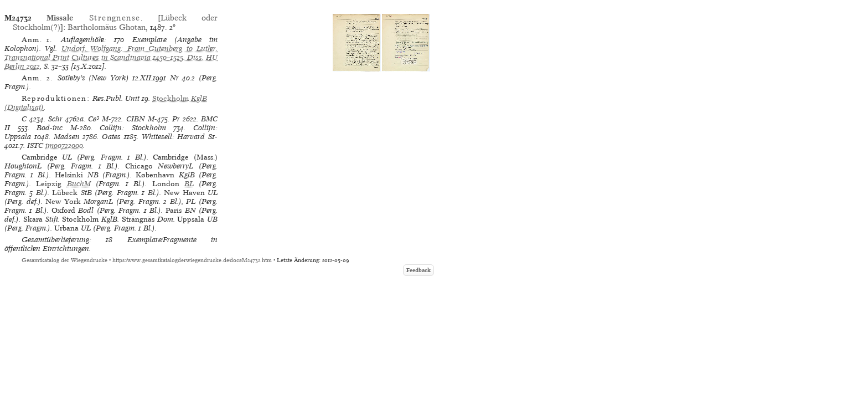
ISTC (35, 145)
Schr (55, 119)
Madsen (67, 137)
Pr (176, 119)
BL (189, 184)
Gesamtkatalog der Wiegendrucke (64, 260)
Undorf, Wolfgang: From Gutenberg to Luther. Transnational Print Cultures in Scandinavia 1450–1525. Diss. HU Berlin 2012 (111, 57)
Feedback (418, 270)
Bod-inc (50, 128)
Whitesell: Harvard (174, 137)
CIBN (136, 119)
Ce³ (94, 119)
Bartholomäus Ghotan (107, 27)
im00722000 (64, 145)
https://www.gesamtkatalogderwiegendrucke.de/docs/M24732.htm (192, 260)
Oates (111, 137)
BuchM (79, 184)
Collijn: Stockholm (133, 128)
